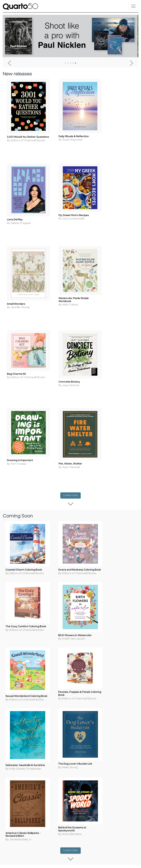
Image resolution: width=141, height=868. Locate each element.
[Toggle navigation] (133, 6)
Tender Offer (121, 745)
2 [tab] (68, 63)
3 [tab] (71, 63)
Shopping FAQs (87, 721)
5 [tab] (76, 63)
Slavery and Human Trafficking (50, 745)
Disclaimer (84, 730)
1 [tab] (66, 63)
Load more (72, 374)
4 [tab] (73, 63)
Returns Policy (87, 716)
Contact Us (120, 702)
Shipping (83, 711)
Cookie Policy (51, 717)
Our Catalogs (86, 726)
